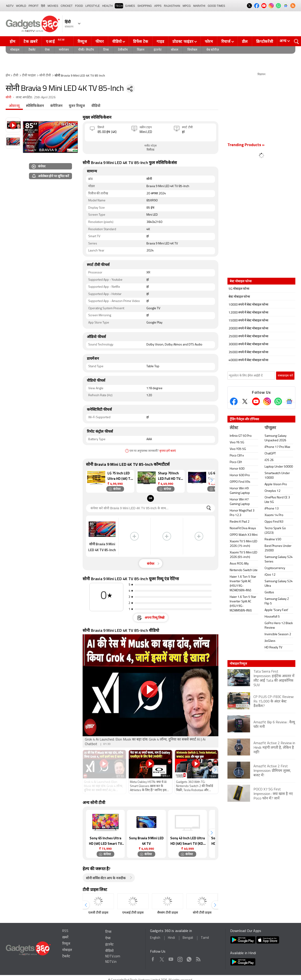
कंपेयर (39, 166)
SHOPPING (145, 6)
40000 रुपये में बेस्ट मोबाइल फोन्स (248, 360)
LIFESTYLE (92, 6)
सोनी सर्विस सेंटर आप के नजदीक (106, 878)
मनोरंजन (64, 50)
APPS (158, 6)
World (21, 6)
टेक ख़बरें (30, 41)
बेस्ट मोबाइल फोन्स (239, 297)
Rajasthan (172, 6)
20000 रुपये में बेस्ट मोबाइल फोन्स (248, 329)
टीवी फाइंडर (29, 76)
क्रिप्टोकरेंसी (265, 41)
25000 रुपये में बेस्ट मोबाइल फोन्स (248, 337)
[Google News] (289, 401)
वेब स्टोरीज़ (213, 50)
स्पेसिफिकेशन (35, 106)
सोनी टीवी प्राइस (202, 913)
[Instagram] (267, 401)
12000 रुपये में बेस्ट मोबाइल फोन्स (248, 313)
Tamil (205, 938)
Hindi (171, 938)
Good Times (216, 6)
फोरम (209, 41)
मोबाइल (15, 50)
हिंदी (43, 6)
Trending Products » (246, 145)
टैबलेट (32, 50)
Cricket (67, 6)
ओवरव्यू (14, 106)
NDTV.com (113, 957)
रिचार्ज (226, 41)
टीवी (16, 76)
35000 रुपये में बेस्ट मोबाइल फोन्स (248, 352)
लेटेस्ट (234, 428)
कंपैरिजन (56, 106)
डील (245, 41)
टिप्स (106, 50)
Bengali (188, 938)
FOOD (79, 6)
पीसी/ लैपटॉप (86, 50)
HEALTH (107, 6)
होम (12, 41)
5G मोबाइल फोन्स (239, 289)
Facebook (153, 958)
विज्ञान (141, 50)
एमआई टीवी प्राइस (133, 913)
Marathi (199, 6)
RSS (65, 931)
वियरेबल (192, 50)
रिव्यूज (82, 41)
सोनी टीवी (45, 76)
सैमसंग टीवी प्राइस (168, 913)
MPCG (187, 6)
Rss (198, 958)
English (155, 938)
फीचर (100, 41)
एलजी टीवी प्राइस (98, 913)
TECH (119, 6)
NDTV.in (111, 962)
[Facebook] (234, 401)
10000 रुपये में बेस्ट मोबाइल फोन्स (248, 305)
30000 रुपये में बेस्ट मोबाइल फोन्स (248, 344)
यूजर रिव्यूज (77, 106)
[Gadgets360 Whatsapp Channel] (278, 401)
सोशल (174, 50)
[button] (212, 480)
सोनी (8, 98)
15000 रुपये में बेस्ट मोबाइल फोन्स (248, 321)
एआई (56, 41)
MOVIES (53, 6)
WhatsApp (189, 958)
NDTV (10, 6)
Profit (33, 6)
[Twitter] (245, 401)
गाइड (160, 41)
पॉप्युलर (270, 428)
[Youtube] (256, 401)
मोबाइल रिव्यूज (238, 664)
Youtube (171, 958)
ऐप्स (47, 50)
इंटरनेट (158, 50)
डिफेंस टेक (141, 41)
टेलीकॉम (123, 50)
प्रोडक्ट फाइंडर (183, 41)
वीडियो (117, 41)
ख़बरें (65, 938)
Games (130, 6)
